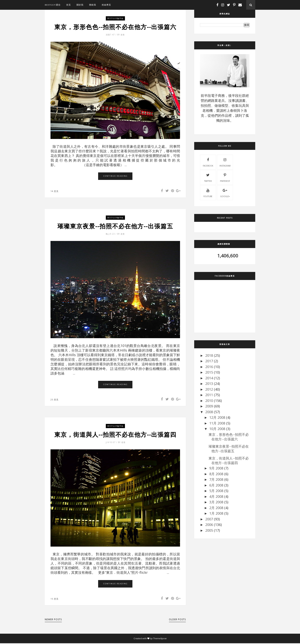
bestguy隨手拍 (115, 18)
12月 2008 (217, 417)
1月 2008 (216, 513)
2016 (209, 367)
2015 (209, 372)
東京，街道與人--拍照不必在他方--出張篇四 (115, 435)
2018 (209, 355)
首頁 (68, 5)
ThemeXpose (160, 639)
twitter (208, 177)
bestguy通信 (53, 5)
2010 (209, 401)
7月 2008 (216, 479)
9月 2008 (216, 468)
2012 (209, 389)
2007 (209, 519)
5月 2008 (216, 491)
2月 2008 (216, 508)
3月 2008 (216, 502)
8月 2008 (216, 474)
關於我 (80, 5)
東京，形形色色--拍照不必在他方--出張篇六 (115, 27)
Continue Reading (115, 176)
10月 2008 (217, 429)
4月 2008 (216, 496)
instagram (225, 162)
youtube (208, 193)
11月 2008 (217, 423)
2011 (209, 395)
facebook (208, 162)
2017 (209, 361)
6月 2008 (216, 485)
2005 (209, 530)
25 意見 (55, 400)
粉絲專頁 (106, 5)
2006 (209, 525)
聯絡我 (93, 5)
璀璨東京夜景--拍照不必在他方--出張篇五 (115, 226)
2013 (209, 384)
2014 (209, 378)
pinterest (225, 177)
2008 (209, 412)
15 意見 (55, 600)
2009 (209, 406)
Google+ (225, 193)
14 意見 (55, 191)
